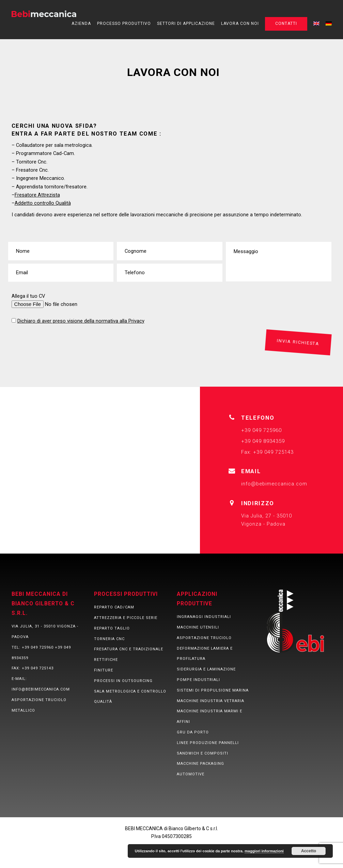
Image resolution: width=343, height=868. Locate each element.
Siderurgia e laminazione (206, 670)
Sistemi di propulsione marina (213, 690)
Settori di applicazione (186, 24)
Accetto (309, 851)
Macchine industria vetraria (211, 701)
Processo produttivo (124, 24)
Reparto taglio (112, 628)
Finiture (104, 670)
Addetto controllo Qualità (43, 203)
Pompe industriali (198, 680)
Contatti (286, 24)
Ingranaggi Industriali (204, 617)
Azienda (81, 24)
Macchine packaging (200, 764)
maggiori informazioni (264, 851)
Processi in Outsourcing (123, 681)
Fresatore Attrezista (37, 195)
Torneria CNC (109, 639)
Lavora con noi (240, 24)
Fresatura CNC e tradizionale (129, 649)
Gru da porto (193, 732)
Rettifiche (106, 660)
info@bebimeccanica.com (274, 484)
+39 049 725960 (38, 647)
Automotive (191, 774)
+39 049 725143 (38, 669)
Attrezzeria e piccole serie (126, 618)
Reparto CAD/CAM (114, 608)
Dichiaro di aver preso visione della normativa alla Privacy (81, 321)
